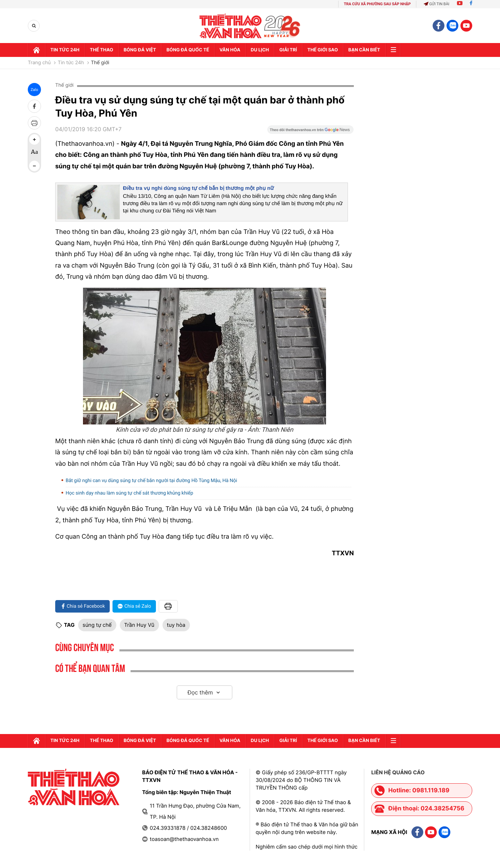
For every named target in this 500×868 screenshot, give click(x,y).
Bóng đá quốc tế (188, 50)
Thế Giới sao (323, 50)
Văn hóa (230, 50)
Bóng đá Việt (140, 50)
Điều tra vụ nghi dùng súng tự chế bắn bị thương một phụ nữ (198, 188)
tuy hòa (176, 625)
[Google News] (310, 132)
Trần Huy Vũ (139, 625)
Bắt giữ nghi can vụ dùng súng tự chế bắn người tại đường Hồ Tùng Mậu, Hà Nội (151, 481)
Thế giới (100, 63)
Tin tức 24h (65, 50)
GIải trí (288, 50)
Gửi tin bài (436, 4)
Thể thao (102, 50)
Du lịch (260, 50)
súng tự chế (97, 625)
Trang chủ (39, 63)
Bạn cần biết (364, 50)
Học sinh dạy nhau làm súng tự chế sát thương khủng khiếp (129, 493)
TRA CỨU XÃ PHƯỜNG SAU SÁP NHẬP (377, 4)
